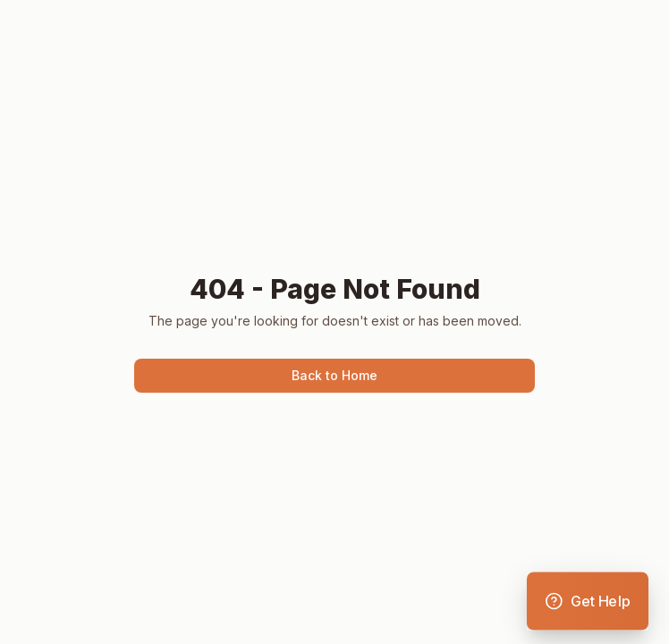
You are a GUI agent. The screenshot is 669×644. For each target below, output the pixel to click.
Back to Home (334, 375)
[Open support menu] (588, 602)
